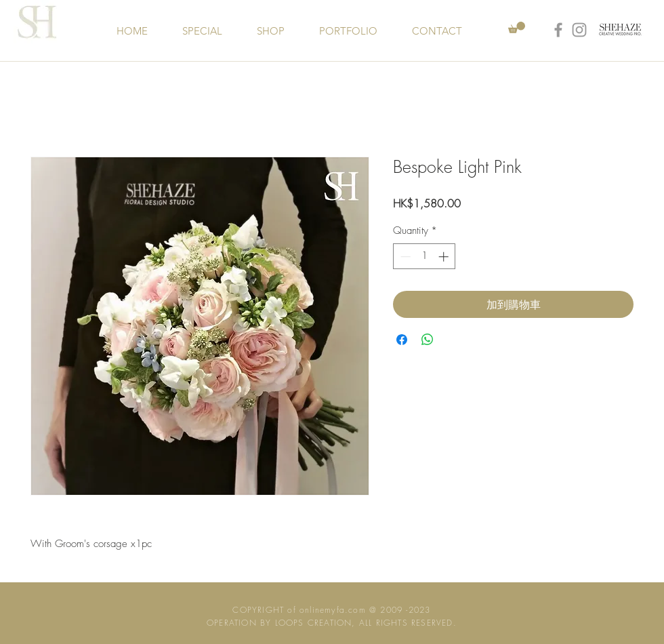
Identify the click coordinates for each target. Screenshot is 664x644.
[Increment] (445, 257)
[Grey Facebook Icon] (558, 30)
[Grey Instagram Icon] (579, 30)
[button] (517, 27)
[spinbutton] (424, 257)
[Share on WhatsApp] (428, 340)
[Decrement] (404, 257)
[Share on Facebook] (402, 340)
